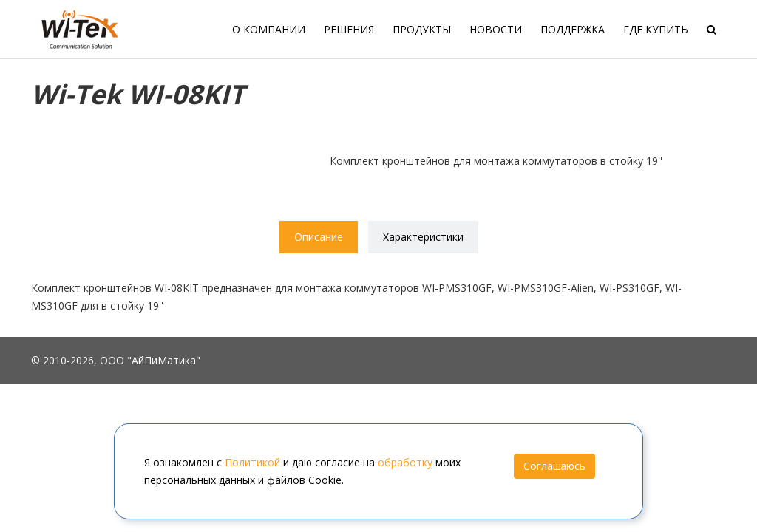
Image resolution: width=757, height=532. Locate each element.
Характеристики (423, 237)
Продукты (422, 29)
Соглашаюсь (554, 466)
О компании (269, 29)
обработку (405, 462)
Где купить (656, 29)
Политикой (252, 462)
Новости (496, 29)
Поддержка (573, 29)
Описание (319, 237)
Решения (349, 29)
